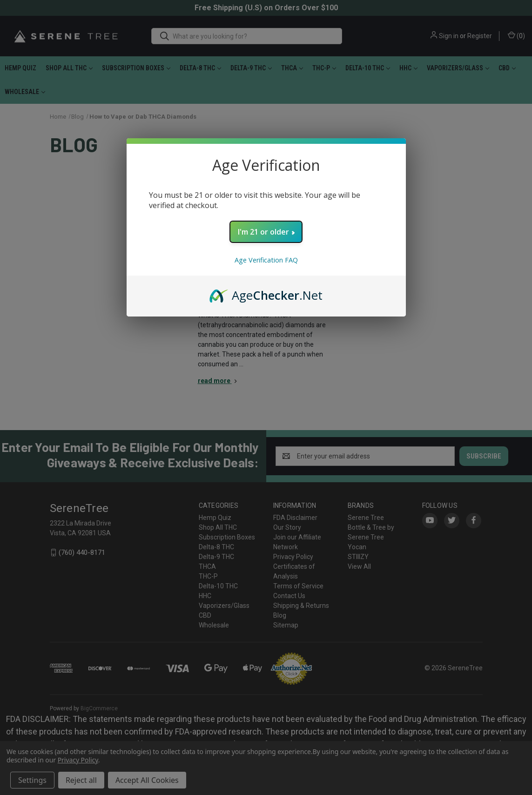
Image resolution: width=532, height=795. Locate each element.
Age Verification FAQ (266, 260)
